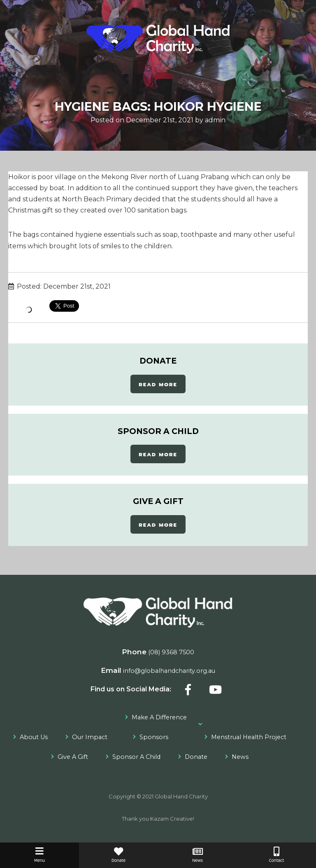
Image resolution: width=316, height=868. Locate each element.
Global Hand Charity (181, 796)
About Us (34, 737)
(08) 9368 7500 (171, 652)
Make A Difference (159, 717)
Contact (276, 855)
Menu (39, 855)
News (240, 757)
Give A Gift (73, 757)
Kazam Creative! (172, 819)
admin (215, 120)
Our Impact (90, 737)
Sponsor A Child (136, 757)
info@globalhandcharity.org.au (169, 671)
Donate (196, 757)
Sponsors (154, 737)
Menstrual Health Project (249, 737)
